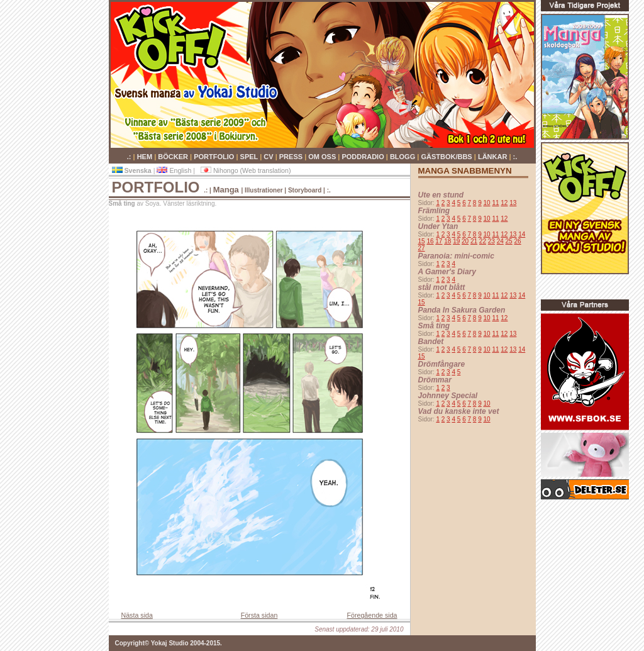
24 (500, 241)
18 (447, 241)
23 (491, 241)
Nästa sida (137, 615)
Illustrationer (264, 190)
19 (456, 241)
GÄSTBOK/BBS (447, 157)
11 (495, 203)
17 (439, 241)
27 (422, 248)
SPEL (250, 157)
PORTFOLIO (215, 157)
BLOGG (403, 157)
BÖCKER (174, 157)
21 (474, 241)
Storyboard (305, 190)
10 (487, 203)
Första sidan (259, 615)
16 (430, 241)
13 (513, 203)
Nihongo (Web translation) (246, 170)
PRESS (292, 157)
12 (504, 203)
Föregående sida (372, 615)
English (175, 170)
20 (465, 241)
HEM (146, 157)
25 (509, 241)
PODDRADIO (364, 157)
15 (422, 241)
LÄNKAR (494, 157)
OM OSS (323, 157)
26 (517, 241)
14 (522, 234)
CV (269, 157)
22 (483, 241)
